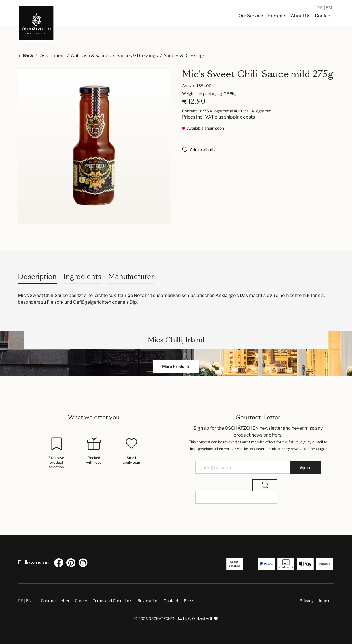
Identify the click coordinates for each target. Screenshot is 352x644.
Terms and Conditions (112, 601)
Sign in (305, 467)
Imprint (325, 601)
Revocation (148, 601)
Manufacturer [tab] (131, 276)
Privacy (307, 601)
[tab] (37, 276)
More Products (176, 366)
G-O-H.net (197, 619)
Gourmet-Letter (55, 601)
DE (320, 8)
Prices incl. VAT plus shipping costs (218, 117)
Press (189, 601)
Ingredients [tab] (82, 276)
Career (81, 601)
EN (329, 8)
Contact (171, 601)
